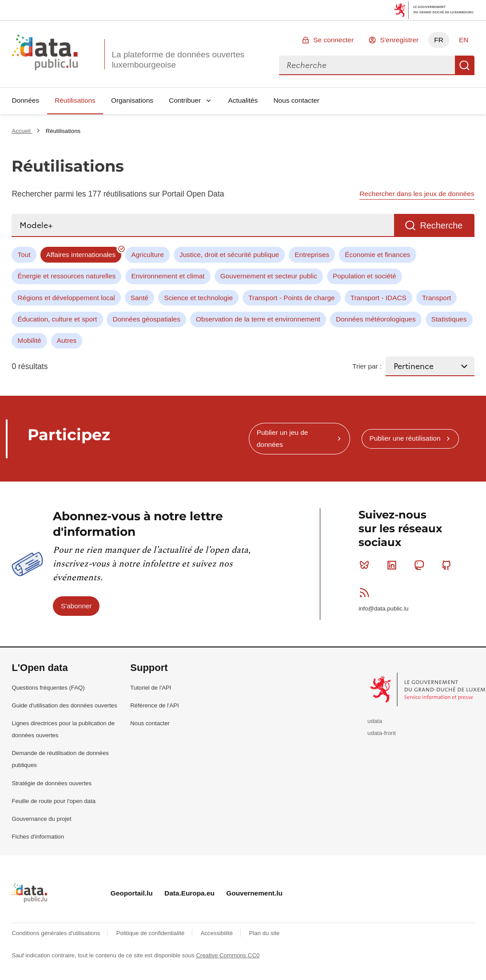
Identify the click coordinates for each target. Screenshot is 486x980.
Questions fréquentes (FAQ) (48, 688)
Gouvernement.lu (254, 893)
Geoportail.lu (132, 893)
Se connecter (333, 40)
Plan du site (264, 933)
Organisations (132, 100)
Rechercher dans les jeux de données (417, 194)
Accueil (22, 131)
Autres (67, 340)
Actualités (243, 100)
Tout (24, 255)
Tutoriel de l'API (151, 688)
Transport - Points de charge (291, 298)
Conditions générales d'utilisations (57, 933)
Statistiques (449, 319)
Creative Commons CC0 (228, 955)
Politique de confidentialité (151, 933)
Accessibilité (217, 933)
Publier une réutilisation (405, 438)
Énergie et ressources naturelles (67, 276)
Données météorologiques (376, 319)
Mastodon (421, 565)
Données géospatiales (147, 319)
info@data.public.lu (383, 608)
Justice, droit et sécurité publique (229, 255)
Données (25, 100)
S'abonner (76, 606)
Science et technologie (198, 298)
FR (439, 40)
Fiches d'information (38, 837)
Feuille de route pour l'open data (54, 801)
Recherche (465, 65)
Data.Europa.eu (189, 893)
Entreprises (312, 255)
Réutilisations (75, 100)
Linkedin (394, 565)
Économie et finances (377, 255)
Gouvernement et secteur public (269, 276)
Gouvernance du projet (41, 819)
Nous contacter (296, 100)
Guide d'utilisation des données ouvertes (64, 705)
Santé (139, 298)
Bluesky (366, 565)
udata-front (382, 733)
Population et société (364, 276)
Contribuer (185, 100)
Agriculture (147, 255)
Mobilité (30, 340)
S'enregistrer (399, 40)
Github (448, 565)
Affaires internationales (81, 255)
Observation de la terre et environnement (258, 319)
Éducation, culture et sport (58, 319)
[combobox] (367, 65)
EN (464, 40)
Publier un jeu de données (283, 438)
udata (375, 721)
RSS (366, 592)
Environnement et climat (168, 276)
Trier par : (367, 366)
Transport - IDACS (378, 298)
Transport (436, 298)
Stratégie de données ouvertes (52, 783)
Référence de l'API (155, 705)
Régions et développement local (66, 298)
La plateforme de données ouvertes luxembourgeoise (178, 60)
